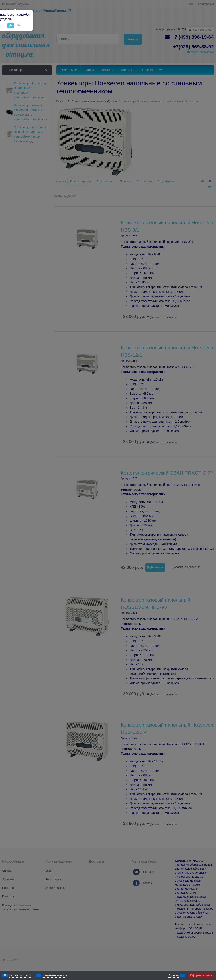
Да (11, 25)
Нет (19, 25)
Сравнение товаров (55, 975)
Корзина (173, 975)
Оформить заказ (201, 975)
